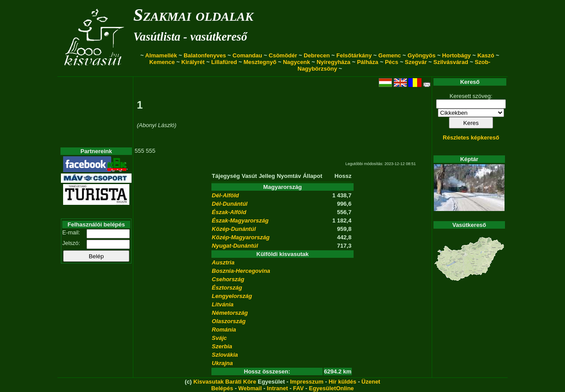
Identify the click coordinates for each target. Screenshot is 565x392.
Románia (224, 330)
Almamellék (161, 55)
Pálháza (368, 62)
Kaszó (486, 55)
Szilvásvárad (451, 62)
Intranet (278, 388)
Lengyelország (232, 296)
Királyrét (193, 62)
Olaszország (229, 321)
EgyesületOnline (331, 388)
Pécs (392, 62)
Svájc (219, 338)
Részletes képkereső (471, 138)
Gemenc (390, 55)
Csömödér (283, 55)
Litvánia (223, 304)
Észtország (227, 288)
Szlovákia (225, 355)
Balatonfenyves (205, 55)
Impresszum (307, 382)
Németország (230, 313)
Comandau (247, 55)
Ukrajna (222, 363)
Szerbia (222, 346)
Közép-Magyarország (241, 237)
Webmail (250, 388)
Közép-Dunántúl (234, 229)
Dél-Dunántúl (230, 204)
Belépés (222, 388)
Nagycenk (296, 62)
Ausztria (223, 262)
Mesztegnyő (260, 62)
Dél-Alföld (225, 195)
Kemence (162, 62)
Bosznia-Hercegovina (241, 271)
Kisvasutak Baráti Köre (225, 382)
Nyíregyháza (333, 62)
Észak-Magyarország (240, 220)
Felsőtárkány (354, 55)
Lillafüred (224, 62)
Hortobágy (457, 55)
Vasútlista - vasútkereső (190, 37)
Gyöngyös (422, 55)
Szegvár (416, 62)
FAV (298, 388)
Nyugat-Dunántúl (235, 246)
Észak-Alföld (229, 212)
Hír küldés (342, 382)
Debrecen (317, 55)
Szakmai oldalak (193, 15)
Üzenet (371, 382)
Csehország (228, 279)
